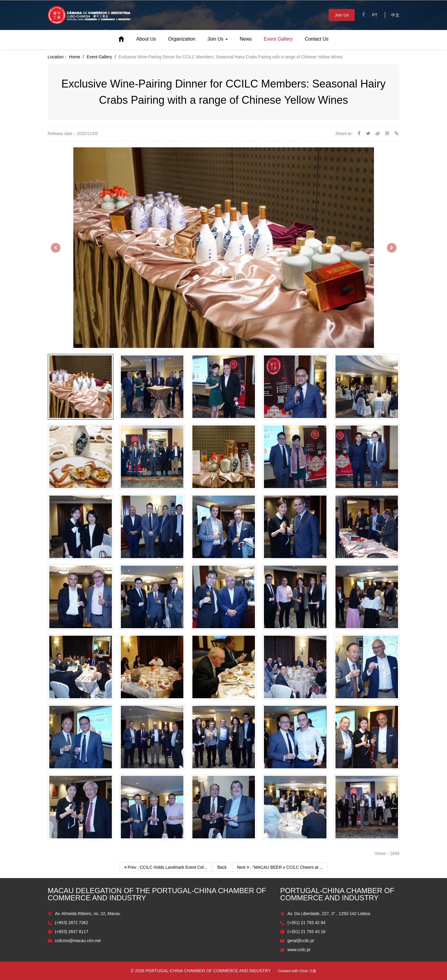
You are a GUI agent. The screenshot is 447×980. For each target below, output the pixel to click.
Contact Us (317, 39)
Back (222, 867)
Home (121, 39)
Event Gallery (278, 39)
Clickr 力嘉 (308, 971)
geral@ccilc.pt (301, 941)
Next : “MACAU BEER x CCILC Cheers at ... (280, 867)
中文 (395, 15)
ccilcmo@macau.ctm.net (78, 941)
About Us (146, 39)
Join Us (342, 15)
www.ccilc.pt (299, 950)
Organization (182, 39)
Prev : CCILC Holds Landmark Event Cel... (166, 867)
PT (375, 15)
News (246, 39)
